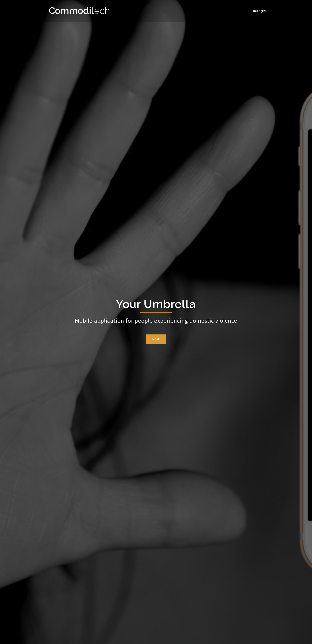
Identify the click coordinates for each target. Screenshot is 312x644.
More (156, 339)
